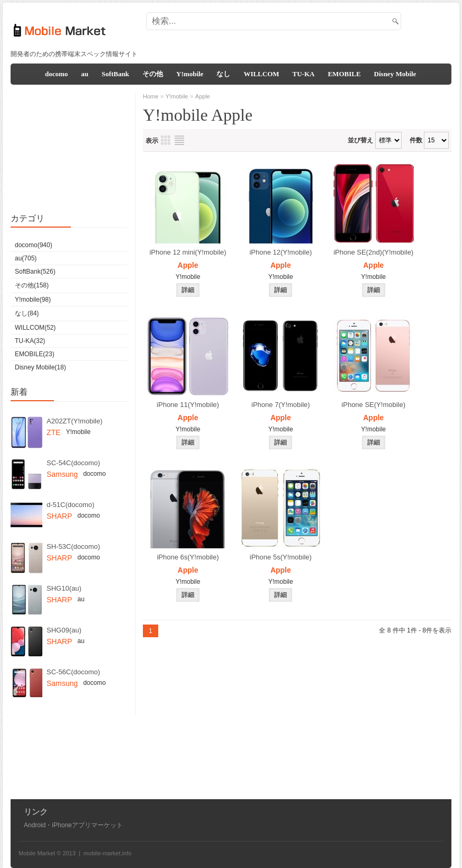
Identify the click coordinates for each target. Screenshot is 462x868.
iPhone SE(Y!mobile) (373, 405)
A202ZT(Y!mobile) (74, 421)
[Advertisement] (256, 31)
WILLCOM (261, 74)
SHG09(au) (64, 630)
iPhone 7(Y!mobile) (281, 405)
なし (223, 74)
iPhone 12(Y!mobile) (280, 252)
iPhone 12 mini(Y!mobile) (188, 252)
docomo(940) (34, 245)
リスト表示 (179, 140)
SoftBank (115, 74)
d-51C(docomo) (70, 505)
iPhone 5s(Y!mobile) (281, 557)
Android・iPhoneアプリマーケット (73, 825)
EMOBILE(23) (35, 354)
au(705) (26, 258)
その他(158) (32, 285)
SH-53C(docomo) (73, 546)
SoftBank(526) (35, 272)
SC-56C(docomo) (73, 672)
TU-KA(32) (30, 341)
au (85, 74)
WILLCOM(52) (35, 328)
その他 (153, 74)
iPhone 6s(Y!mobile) (188, 557)
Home (151, 96)
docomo (56, 74)
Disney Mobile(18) (40, 367)
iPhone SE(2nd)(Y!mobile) (373, 252)
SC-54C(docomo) (73, 463)
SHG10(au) (64, 588)
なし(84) (27, 313)
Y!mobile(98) (33, 300)
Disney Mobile (395, 74)
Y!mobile (190, 74)
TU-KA (304, 74)
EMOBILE (344, 74)
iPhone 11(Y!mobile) (188, 405)
